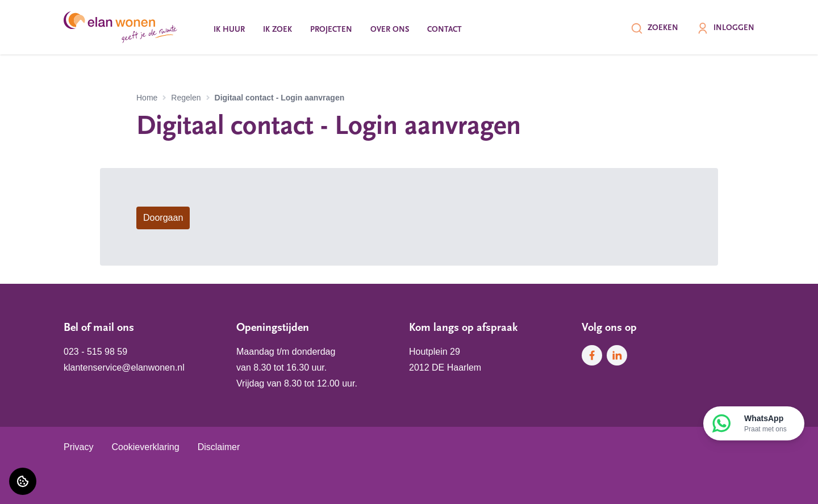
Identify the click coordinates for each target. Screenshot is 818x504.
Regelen (186, 98)
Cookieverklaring (145, 447)
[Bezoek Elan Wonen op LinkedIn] (617, 355)
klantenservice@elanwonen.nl (124, 367)
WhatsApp (765, 424)
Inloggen (725, 28)
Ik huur (229, 30)
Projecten (331, 30)
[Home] (120, 27)
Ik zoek (277, 30)
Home (147, 98)
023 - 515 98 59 (95, 352)
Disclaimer (219, 447)
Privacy (78, 447)
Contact (445, 30)
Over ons (390, 30)
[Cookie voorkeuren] (23, 481)
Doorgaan (163, 218)
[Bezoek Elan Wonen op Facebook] (592, 355)
